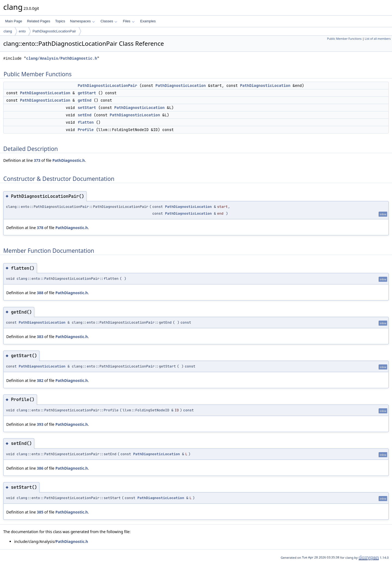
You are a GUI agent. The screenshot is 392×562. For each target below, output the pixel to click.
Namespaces (82, 21)
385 (40, 512)
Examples (148, 21)
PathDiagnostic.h (68, 160)
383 (40, 337)
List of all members (378, 39)
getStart (87, 93)
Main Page (14, 21)
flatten (86, 122)
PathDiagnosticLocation (181, 86)
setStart (87, 108)
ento (22, 31)
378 (40, 228)
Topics (60, 21)
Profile (86, 130)
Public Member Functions (344, 39)
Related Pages (39, 21)
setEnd (84, 115)
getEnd (84, 100)
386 (40, 468)
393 (40, 424)
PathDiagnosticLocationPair (54, 31)
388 (40, 293)
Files (129, 21)
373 (37, 160)
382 (40, 380)
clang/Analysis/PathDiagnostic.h (62, 58)
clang (8, 31)
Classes (109, 21)
